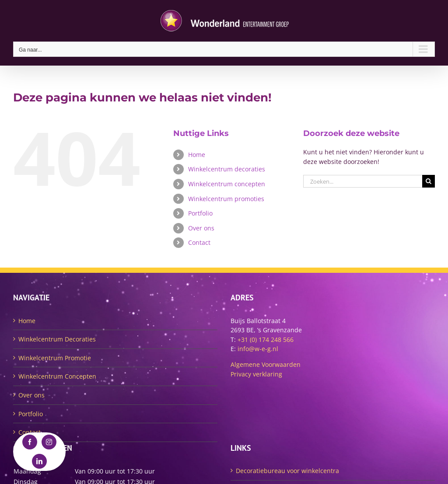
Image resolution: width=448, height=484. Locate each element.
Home (197, 155)
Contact (199, 242)
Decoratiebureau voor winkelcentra (287, 471)
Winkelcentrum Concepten (57, 376)
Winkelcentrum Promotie (55, 358)
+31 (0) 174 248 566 (266, 339)
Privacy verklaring (256, 374)
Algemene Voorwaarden (266, 364)
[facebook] (30, 442)
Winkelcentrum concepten (227, 184)
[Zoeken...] (363, 181)
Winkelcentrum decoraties (227, 169)
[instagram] (49, 442)
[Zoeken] (429, 181)
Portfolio (200, 213)
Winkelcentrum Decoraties (57, 339)
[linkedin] (39, 461)
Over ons (201, 228)
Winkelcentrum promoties (226, 199)
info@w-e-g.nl (258, 349)
